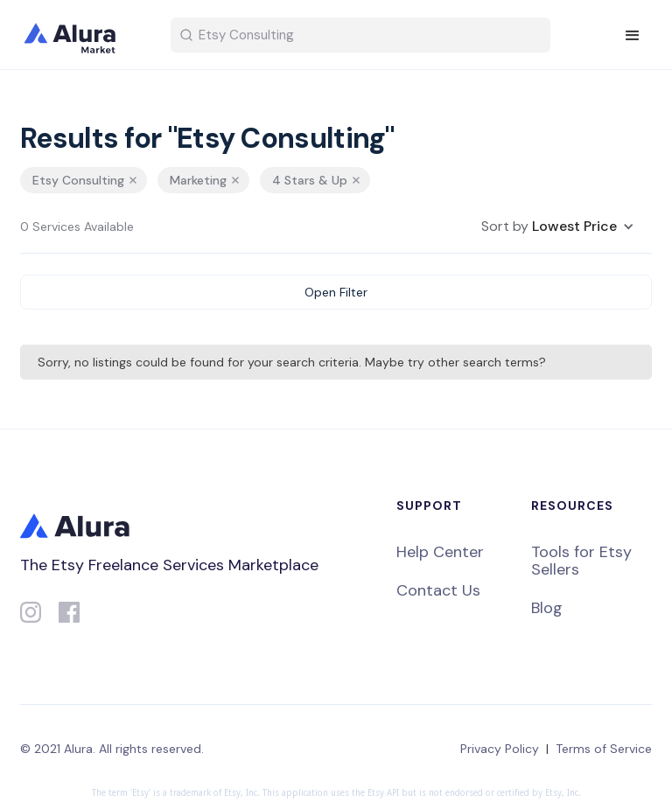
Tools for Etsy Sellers (581, 561)
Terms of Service (604, 749)
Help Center (440, 552)
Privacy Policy (500, 749)
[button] (633, 36)
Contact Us (438, 590)
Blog (547, 608)
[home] (81, 35)
